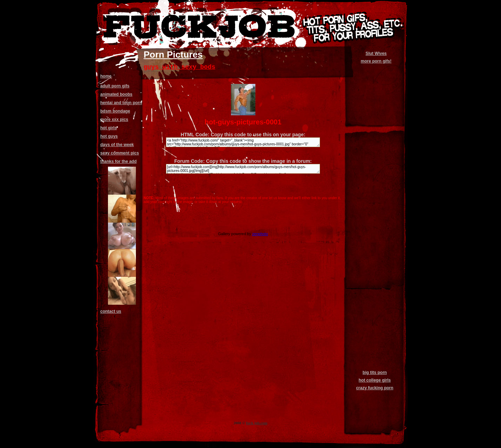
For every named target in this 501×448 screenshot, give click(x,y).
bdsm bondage (115, 111)
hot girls (108, 128)
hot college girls (375, 380)
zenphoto (260, 234)
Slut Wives (376, 53)
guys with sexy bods (179, 67)
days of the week (117, 145)
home (106, 76)
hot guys (109, 136)
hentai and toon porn (121, 103)
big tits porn (375, 373)
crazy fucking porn (375, 388)
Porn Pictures (173, 55)
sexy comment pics (120, 153)
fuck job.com (257, 423)
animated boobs (116, 94)
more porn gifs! (376, 61)
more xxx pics (114, 120)
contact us (111, 311)
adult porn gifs (115, 86)
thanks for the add (118, 161)
